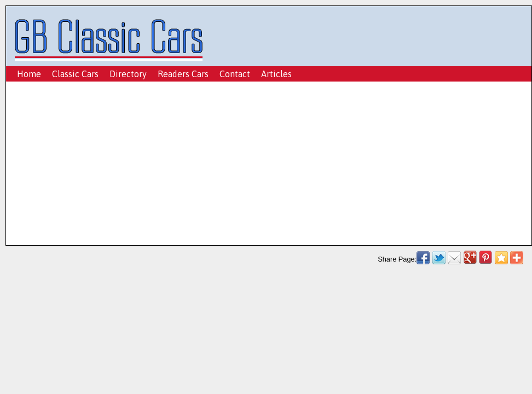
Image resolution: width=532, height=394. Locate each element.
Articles (276, 74)
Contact (235, 74)
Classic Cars (75, 74)
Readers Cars (183, 74)
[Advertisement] (265, 166)
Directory (128, 74)
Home (29, 74)
